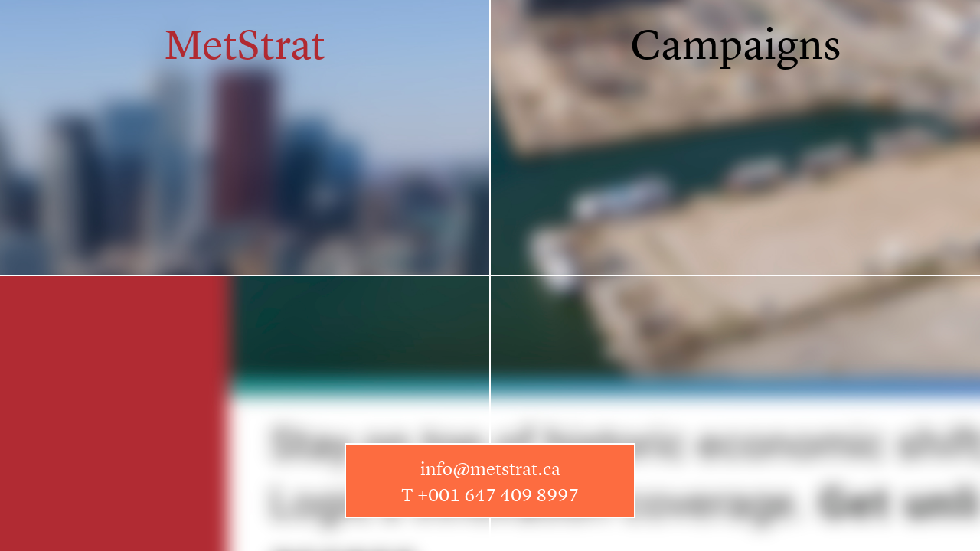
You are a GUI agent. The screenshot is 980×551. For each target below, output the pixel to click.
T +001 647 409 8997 (490, 495)
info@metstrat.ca (490, 469)
